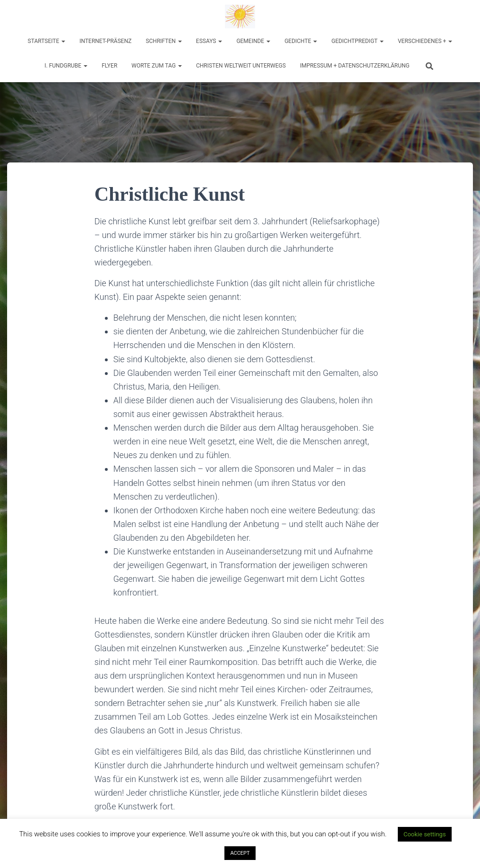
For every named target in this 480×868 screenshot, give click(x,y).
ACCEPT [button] (240, 853)
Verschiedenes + (425, 41)
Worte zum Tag (157, 66)
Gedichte (301, 41)
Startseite (47, 41)
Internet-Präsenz (105, 41)
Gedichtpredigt (357, 41)
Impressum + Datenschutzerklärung (355, 66)
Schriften (163, 41)
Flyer (109, 66)
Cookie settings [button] (425, 834)
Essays (209, 41)
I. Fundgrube (66, 66)
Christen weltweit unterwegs (241, 66)
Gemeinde (253, 41)
